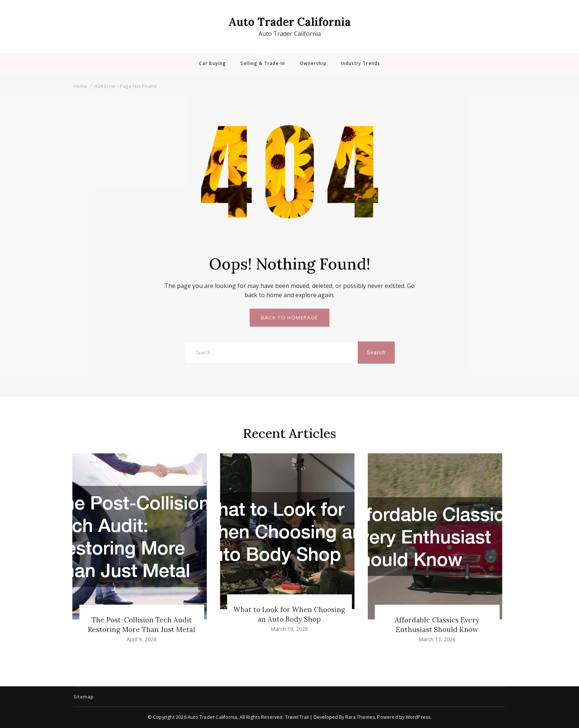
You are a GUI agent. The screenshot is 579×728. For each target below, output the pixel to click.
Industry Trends (361, 63)
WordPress (418, 717)
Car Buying (213, 63)
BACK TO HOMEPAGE (290, 317)
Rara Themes (360, 717)
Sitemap (84, 697)
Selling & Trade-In (263, 63)
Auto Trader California (290, 22)
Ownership (313, 63)
